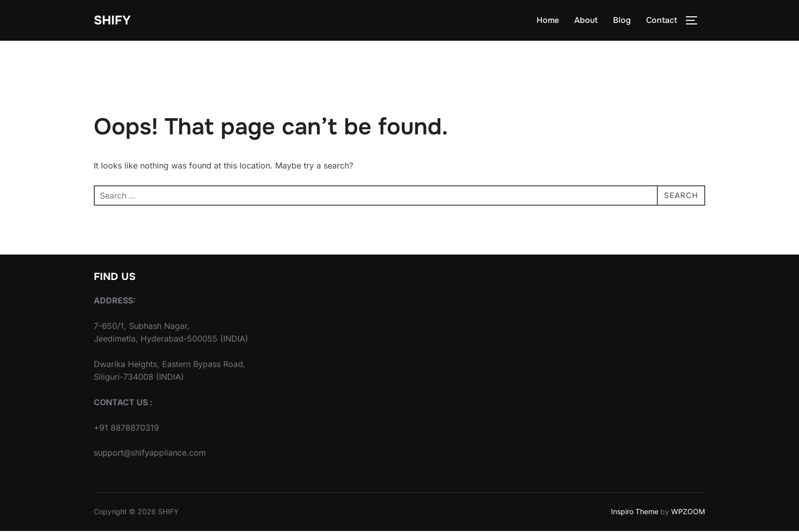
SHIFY (114, 21)
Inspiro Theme (635, 513)
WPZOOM (688, 513)
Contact (662, 21)
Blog (622, 21)
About (586, 21)
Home (548, 21)
